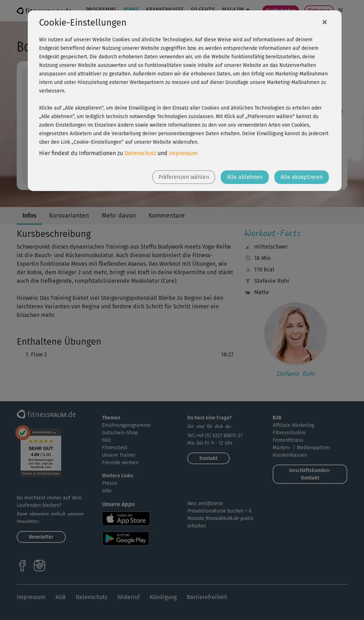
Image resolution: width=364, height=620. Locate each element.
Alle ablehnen (245, 177)
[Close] (325, 22)
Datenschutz (140, 153)
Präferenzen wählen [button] (184, 177)
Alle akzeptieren (302, 177)
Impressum (183, 153)
